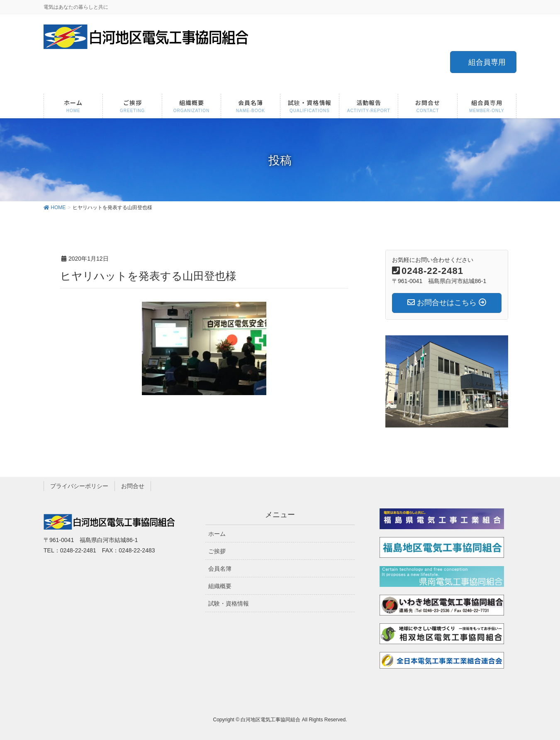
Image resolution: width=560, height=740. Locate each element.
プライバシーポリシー (79, 486)
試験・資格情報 (229, 603)
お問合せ (133, 486)
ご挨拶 (217, 551)
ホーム (217, 534)
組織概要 (220, 586)
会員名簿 (220, 569)
